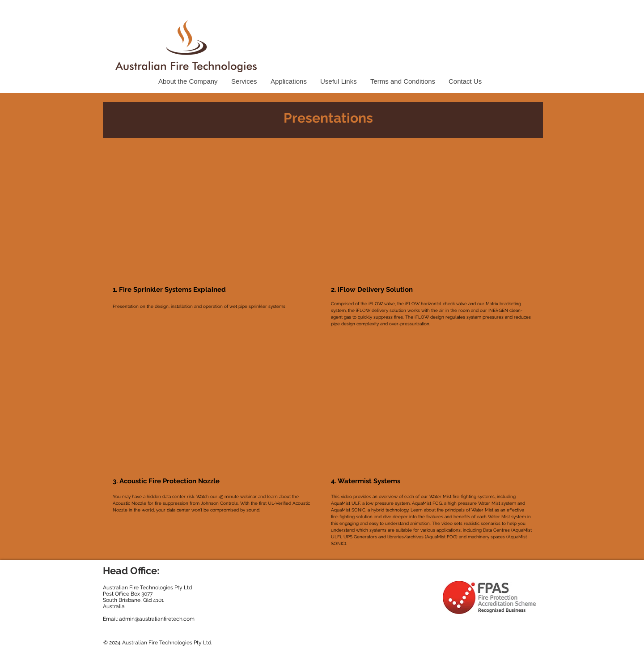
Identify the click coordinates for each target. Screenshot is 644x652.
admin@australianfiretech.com (157, 619)
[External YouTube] (213, 213)
